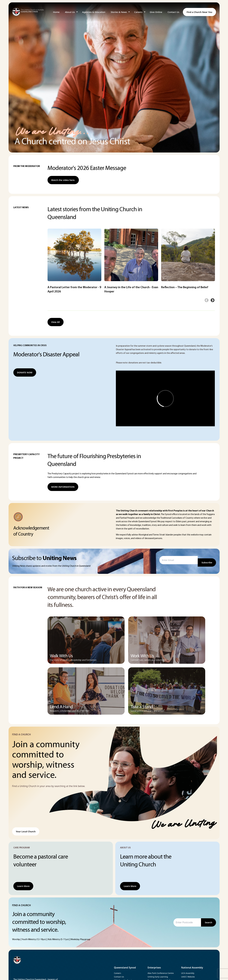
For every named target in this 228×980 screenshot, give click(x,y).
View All (56, 322)
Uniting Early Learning (158, 977)
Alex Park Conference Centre (161, 973)
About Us (70, 12)
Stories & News (119, 12)
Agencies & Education (94, 12)
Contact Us (173, 12)
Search (208, 922)
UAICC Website (188, 977)
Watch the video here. (63, 180)
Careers (138, 12)
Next (213, 300)
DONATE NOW (25, 372)
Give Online (156, 12)
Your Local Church (26, 831)
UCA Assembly (188, 973)
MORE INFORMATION (63, 487)
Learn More (23, 886)
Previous (207, 300)
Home (56, 12)
